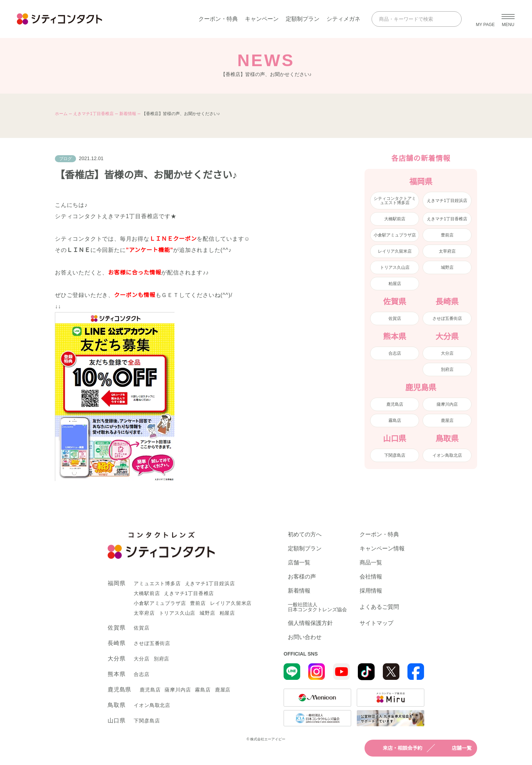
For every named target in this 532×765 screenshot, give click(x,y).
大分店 (447, 353)
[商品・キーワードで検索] (410, 19)
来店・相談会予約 (396, 748)
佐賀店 (395, 318)
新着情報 (128, 114)
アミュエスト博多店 (157, 583)
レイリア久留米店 (395, 251)
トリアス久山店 (395, 267)
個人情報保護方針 (310, 623)
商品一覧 (371, 563)
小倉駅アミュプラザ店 (395, 235)
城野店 (447, 267)
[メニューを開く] (508, 19)
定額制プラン (303, 19)
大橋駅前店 (395, 219)
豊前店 (447, 235)
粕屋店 (395, 284)
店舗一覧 (455, 748)
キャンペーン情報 (382, 549)
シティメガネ (343, 19)
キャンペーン (262, 19)
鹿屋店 (447, 421)
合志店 (395, 353)
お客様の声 (302, 577)
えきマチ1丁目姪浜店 (447, 201)
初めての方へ (305, 535)
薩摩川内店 (447, 404)
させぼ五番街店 (447, 318)
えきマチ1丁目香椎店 (93, 114)
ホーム (61, 114)
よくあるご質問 (379, 607)
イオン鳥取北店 (447, 455)
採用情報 (371, 591)
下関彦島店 (395, 455)
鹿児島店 (395, 404)
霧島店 (395, 421)
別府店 (447, 369)
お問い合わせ (305, 637)
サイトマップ (376, 623)
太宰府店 (447, 251)
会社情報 (371, 577)
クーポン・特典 (218, 19)
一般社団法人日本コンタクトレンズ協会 (317, 607)
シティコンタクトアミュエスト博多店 (395, 201)
